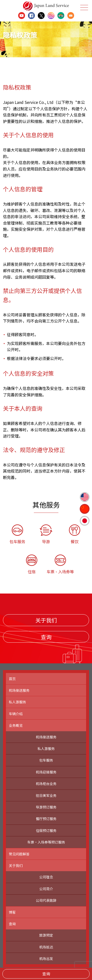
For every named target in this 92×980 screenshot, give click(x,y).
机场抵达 (46, 947)
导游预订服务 (46, 807)
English (85, 497)
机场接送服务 (19, 690)
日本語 (85, 521)
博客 (12, 912)
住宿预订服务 (46, 830)
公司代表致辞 (46, 900)
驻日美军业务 (46, 795)
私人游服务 (17, 702)
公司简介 (46, 889)
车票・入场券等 (60, 565)
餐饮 (75, 535)
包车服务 (17, 535)
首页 (12, 679)
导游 (46, 535)
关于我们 (46, 620)
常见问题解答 (19, 854)
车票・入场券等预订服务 (46, 842)
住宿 (32, 565)
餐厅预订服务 (46, 819)
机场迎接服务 (46, 772)
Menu (84, 8)
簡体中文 (85, 509)
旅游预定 (46, 935)
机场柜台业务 (46, 784)
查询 (46, 974)
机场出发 (46, 959)
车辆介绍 (16, 714)
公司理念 (46, 877)
